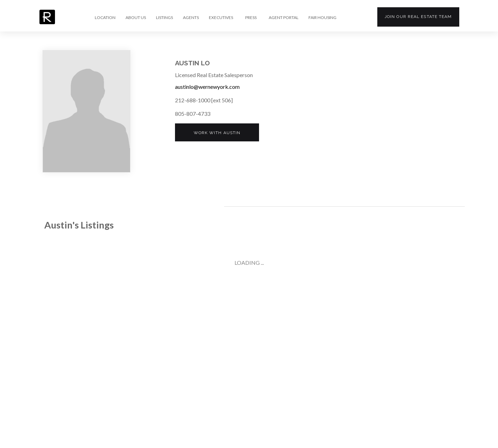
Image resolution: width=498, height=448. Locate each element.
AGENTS (191, 18)
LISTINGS (164, 18)
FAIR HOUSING (322, 18)
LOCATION (105, 18)
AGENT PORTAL (284, 18)
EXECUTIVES (221, 18)
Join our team (418, 17)
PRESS (251, 18)
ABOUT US (136, 18)
